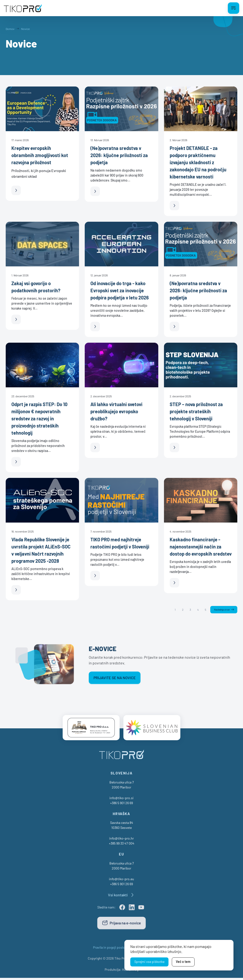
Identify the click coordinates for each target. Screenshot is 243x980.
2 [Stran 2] (180, 610)
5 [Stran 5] (203, 610)
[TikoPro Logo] (23, 8)
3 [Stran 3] (187, 610)
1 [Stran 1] (172, 610)
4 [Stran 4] (195, 610)
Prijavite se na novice (115, 678)
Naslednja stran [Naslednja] (220, 610)
